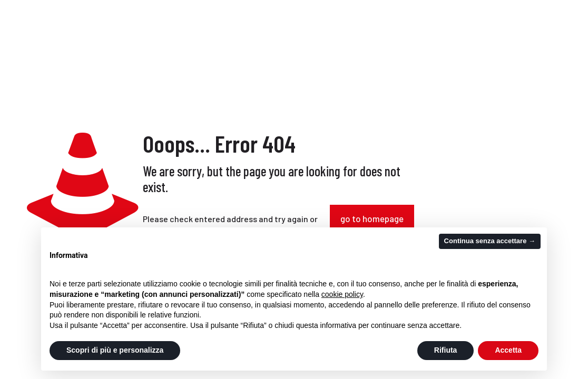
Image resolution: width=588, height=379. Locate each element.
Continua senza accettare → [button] (490, 241)
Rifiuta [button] (446, 350)
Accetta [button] (508, 350)
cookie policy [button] (342, 294)
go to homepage (372, 218)
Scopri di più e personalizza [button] (115, 350)
